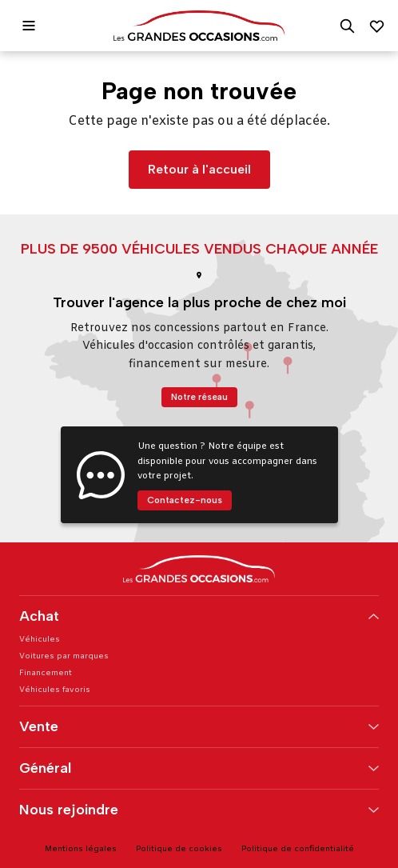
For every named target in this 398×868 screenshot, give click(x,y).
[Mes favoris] (377, 26)
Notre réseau (199, 397)
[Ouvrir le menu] (29, 26)
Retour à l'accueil (199, 169)
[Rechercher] (347, 26)
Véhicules (40, 640)
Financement (46, 673)
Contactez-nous (185, 500)
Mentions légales (81, 849)
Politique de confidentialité (298, 849)
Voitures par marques (64, 656)
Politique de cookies (179, 849)
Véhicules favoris (55, 690)
